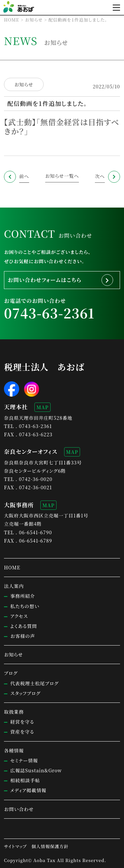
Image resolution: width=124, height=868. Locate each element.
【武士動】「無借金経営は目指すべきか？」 (62, 126)
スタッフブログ (25, 693)
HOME (12, 567)
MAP (42, 407)
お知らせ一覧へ (62, 176)
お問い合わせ (19, 809)
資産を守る (22, 732)
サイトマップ (15, 846)
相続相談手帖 (25, 780)
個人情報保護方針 (50, 846)
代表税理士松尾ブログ (34, 683)
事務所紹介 (23, 596)
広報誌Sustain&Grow (36, 770)
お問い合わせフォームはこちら (44, 280)
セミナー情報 (24, 760)
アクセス (19, 616)
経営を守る (22, 722)
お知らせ (24, 85)
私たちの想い (25, 606)
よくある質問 (24, 626)
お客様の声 (23, 636)
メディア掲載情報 (28, 790)
